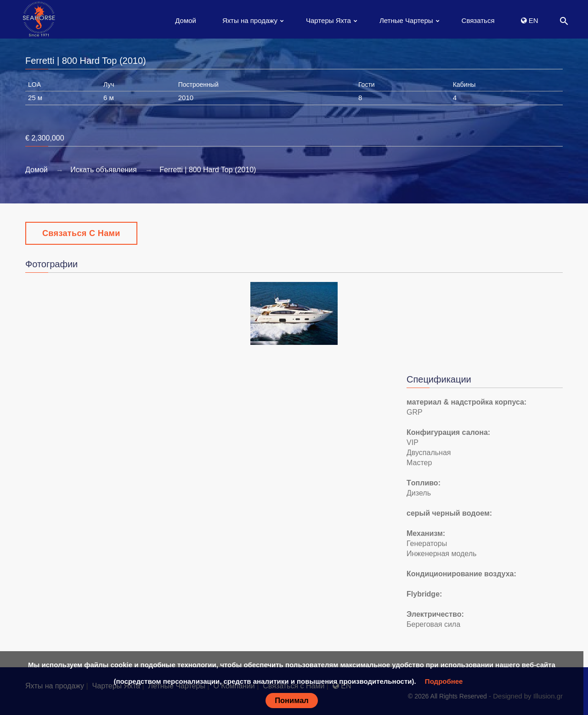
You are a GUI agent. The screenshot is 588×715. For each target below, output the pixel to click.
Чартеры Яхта (328, 20)
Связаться (478, 20)
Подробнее (444, 681)
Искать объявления (104, 170)
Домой (186, 20)
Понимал (292, 700)
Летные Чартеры (406, 20)
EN (530, 20)
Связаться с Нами (81, 233)
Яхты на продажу (250, 20)
